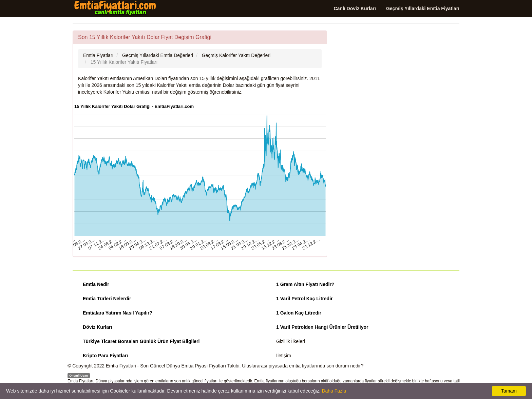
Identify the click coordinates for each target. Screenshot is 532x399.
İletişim (284, 356)
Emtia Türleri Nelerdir (107, 299)
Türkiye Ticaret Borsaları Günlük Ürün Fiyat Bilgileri (141, 341)
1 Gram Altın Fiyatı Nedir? (305, 284)
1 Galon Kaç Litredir (299, 313)
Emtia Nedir (96, 284)
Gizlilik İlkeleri (291, 341)
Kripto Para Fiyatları (105, 356)
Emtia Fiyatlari (121, 366)
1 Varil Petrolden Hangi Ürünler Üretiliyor (322, 327)
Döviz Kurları (97, 327)
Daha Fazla (334, 391)
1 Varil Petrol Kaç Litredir (305, 299)
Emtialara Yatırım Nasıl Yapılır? (118, 313)
